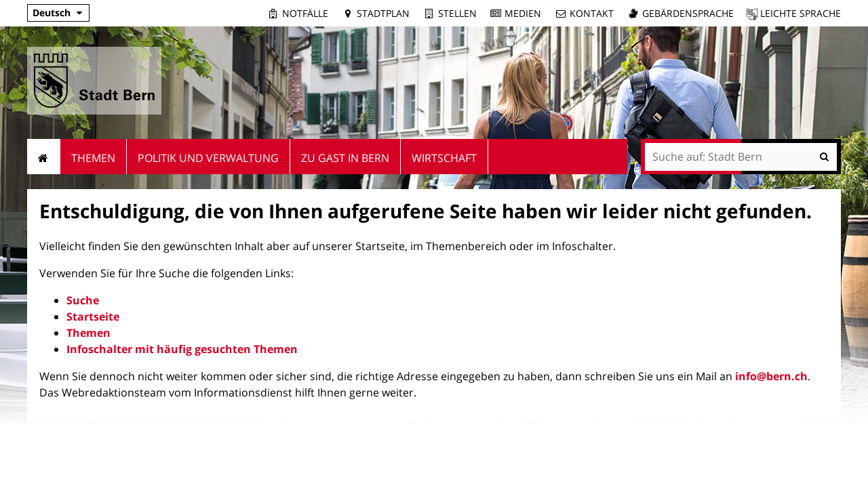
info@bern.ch (771, 376)
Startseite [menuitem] (44, 157)
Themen (88, 333)
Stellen (457, 13)
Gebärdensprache (688, 13)
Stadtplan (383, 13)
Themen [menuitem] (93, 158)
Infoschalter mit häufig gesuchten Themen (182, 349)
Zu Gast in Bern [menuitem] (345, 158)
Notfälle (305, 13)
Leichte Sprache (801, 13)
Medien (523, 13)
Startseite (93, 317)
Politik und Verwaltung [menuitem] (208, 158)
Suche (83, 300)
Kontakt (592, 13)
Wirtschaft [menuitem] (444, 158)
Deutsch (52, 13)
